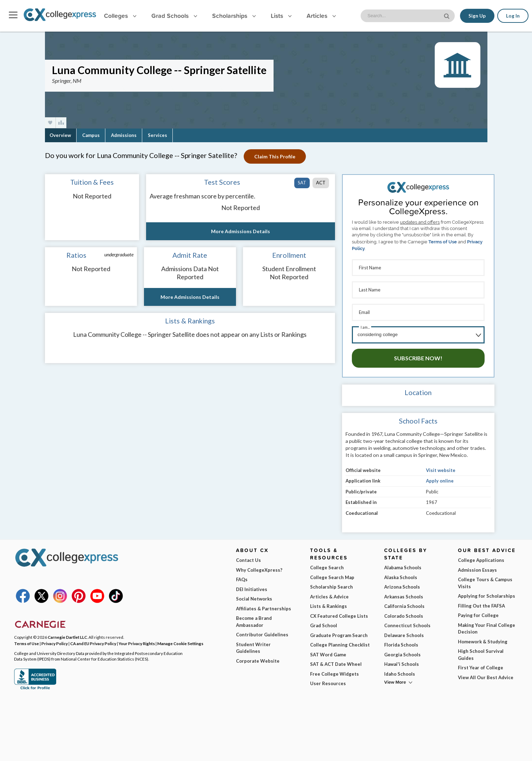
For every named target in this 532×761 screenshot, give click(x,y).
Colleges (120, 16)
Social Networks (254, 598)
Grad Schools (174, 16)
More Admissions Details (241, 231)
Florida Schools (401, 644)
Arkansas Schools (404, 595)
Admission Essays (477, 569)
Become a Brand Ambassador (254, 621)
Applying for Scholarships (487, 595)
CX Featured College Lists (339, 615)
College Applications (481, 559)
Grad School (324, 624)
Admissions (124, 135)
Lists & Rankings (329, 605)
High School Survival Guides (481, 654)
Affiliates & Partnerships (264, 607)
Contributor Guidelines (262, 634)
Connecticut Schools (407, 624)
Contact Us (248, 559)
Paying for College (478, 614)
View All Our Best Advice (486, 676)
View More (395, 681)
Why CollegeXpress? (259, 569)
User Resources (328, 682)
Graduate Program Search (339, 634)
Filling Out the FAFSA (481, 604)
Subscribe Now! (418, 357)
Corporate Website (258, 660)
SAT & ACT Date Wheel (336, 663)
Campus (91, 135)
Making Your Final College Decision (487, 627)
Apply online (440, 480)
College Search (327, 566)
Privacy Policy (55, 642)
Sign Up (477, 16)
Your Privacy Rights (137, 642)
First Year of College (481, 667)
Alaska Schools (401, 576)
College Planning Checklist (340, 644)
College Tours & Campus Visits (485, 582)
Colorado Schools (404, 615)
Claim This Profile (275, 156)
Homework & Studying (483, 640)
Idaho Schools (400, 673)
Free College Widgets (334, 673)
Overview (60, 135)
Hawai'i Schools (402, 663)
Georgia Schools (402, 653)
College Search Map (332, 576)
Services (157, 135)
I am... (365, 326)
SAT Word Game (328, 653)
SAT (302, 183)
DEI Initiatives (252, 588)
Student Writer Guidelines (253, 647)
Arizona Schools (402, 586)
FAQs (242, 578)
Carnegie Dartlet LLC (67, 636)
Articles (321, 16)
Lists (281, 16)
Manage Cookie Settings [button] (180, 642)
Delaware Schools (404, 634)
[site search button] (447, 15)
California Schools (404, 605)
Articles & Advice (329, 595)
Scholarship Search (331, 586)
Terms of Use (443, 242)
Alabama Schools (403, 566)
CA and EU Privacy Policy (93, 642)
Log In (513, 16)
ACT (321, 183)
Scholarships (234, 16)
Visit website (441, 469)
